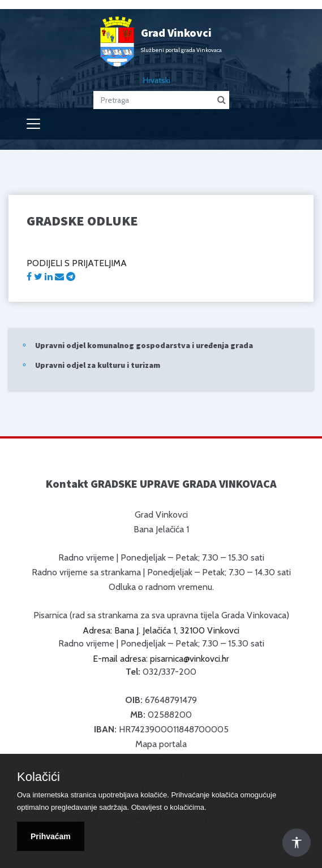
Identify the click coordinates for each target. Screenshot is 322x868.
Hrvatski (157, 80)
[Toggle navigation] (33, 124)
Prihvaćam (51, 836)
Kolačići (38, 777)
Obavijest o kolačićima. (169, 807)
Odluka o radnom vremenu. (161, 587)
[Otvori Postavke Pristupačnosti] (297, 843)
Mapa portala (161, 744)
